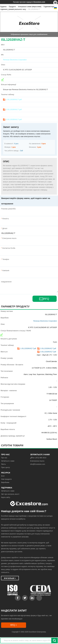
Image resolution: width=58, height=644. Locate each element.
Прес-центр (6, 467)
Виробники (5, 482)
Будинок (3, 7)
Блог (3, 476)
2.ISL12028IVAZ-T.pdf (14, 110)
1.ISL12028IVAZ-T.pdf (14, 100)
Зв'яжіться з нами (8, 461)
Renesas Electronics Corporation (15, 60)
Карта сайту (6, 497)
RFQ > (14, 625)
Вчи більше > (10, 578)
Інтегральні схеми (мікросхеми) (30, 7)
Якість (3, 464)
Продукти (12, 7)
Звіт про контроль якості (10, 494)
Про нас (4, 458)
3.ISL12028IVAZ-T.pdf (14, 119)
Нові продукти (6, 479)
